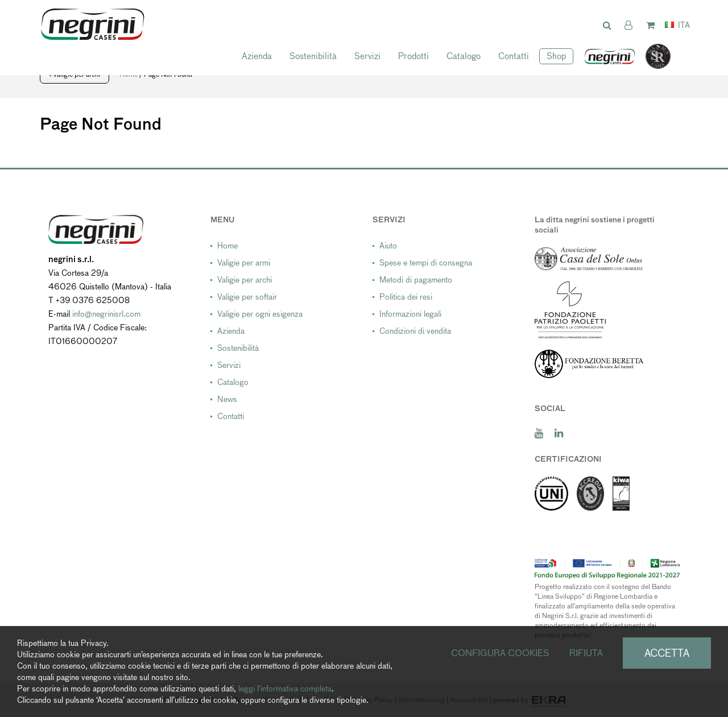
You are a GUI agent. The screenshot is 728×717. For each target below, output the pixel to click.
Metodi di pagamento (416, 280)
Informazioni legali (410, 314)
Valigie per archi (245, 280)
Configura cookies (500, 653)
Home (227, 246)
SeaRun (652, 57)
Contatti (514, 56)
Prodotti (413, 56)
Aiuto (388, 246)
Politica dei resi (406, 297)
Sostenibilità (313, 56)
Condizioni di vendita (415, 331)
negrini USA (610, 57)
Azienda (257, 56)
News (227, 399)
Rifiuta (586, 653)
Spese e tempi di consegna (426, 263)
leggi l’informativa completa (285, 689)
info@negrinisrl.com (106, 314)
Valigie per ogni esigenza (260, 314)
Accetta (667, 653)
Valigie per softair (247, 297)
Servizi (367, 56)
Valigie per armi (244, 263)
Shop (556, 56)
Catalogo (464, 56)
